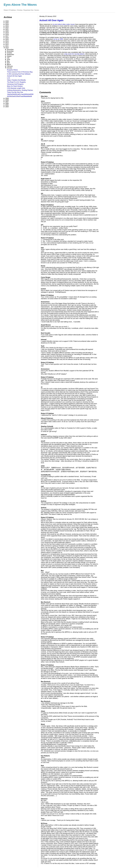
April (8, 63)
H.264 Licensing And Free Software (19, 74)
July (8, 58)
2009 (7, 98)
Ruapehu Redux (12, 70)
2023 (7, 26)
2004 (7, 107)
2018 (7, 34)
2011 (7, 46)
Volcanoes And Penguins (15, 84)
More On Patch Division (15, 86)
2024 (7, 24)
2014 (7, 41)
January (9, 68)
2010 (7, 48)
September (10, 54)
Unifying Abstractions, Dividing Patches (20, 90)
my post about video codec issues (64, 24)
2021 (7, 29)
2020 (7, 31)
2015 (7, 39)
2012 (7, 44)
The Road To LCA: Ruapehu (16, 82)
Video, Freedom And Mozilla (16, 80)
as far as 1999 (58, 39)
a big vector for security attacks (74, 54)
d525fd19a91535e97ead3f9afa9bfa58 (19, 96)
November (10, 51)
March (9, 65)
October (9, 53)
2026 (7, 21)
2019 (7, 33)
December (10, 49)
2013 (7, 43)
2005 (7, 105)
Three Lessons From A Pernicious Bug (20, 72)
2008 (7, 100)
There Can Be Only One (15, 92)
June (8, 59)
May (8, 61)
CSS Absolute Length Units (16, 88)
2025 (7, 23)
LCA (9, 78)
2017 (7, 36)
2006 (7, 103)
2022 (7, 28)
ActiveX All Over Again (14, 76)
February (10, 66)
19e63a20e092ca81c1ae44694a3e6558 (20, 94)
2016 (7, 38)
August (9, 56)
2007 (7, 102)
